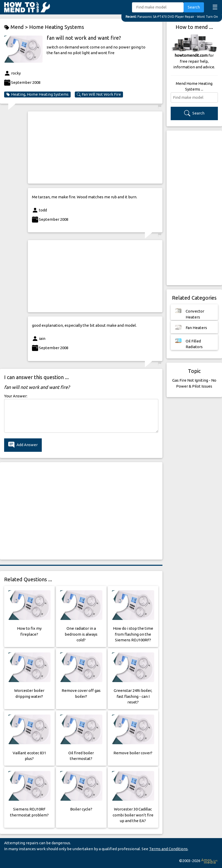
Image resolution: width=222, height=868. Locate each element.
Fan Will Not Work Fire (99, 94)
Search (194, 7)
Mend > (17, 27)
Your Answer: (16, 396)
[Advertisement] (95, 148)
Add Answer (23, 445)
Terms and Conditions (168, 849)
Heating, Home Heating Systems (37, 94)
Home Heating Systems (57, 27)
